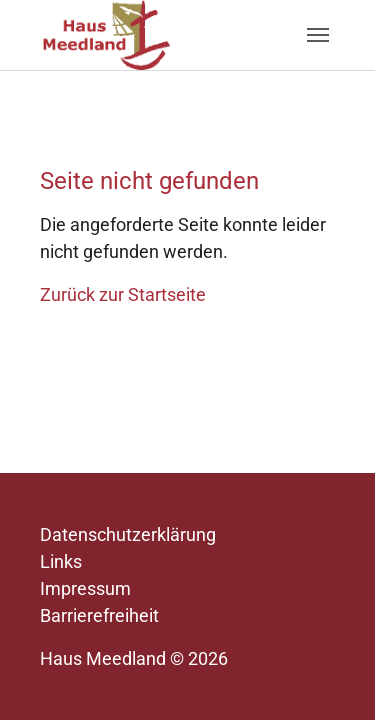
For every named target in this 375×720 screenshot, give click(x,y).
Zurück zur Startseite (123, 294)
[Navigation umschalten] (318, 35)
